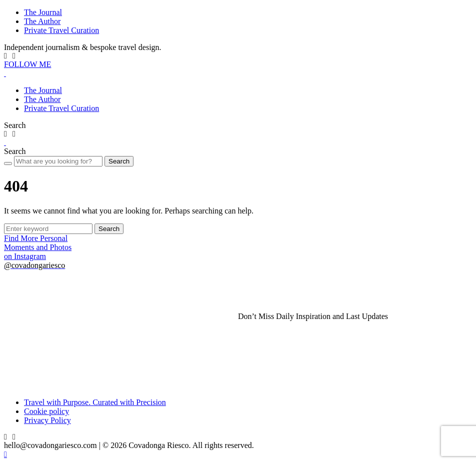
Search (119, 161)
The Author (42, 21)
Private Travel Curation (61, 30)
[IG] (5, 56)
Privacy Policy (47, 420)
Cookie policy (46, 411)
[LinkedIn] (14, 56)
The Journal (43, 12)
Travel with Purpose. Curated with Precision (95, 402)
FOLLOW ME (27, 64)
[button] (15, 125)
